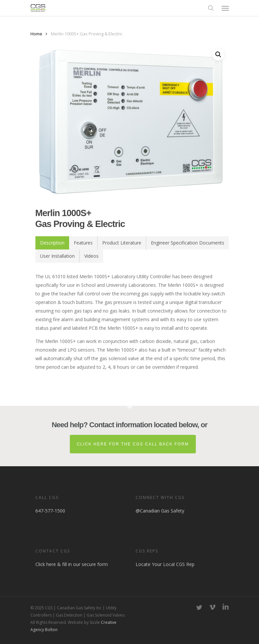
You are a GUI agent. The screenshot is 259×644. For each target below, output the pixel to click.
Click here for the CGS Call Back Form (133, 444)
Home (36, 34)
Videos (91, 256)
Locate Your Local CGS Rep (165, 564)
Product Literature (122, 243)
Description (52, 243)
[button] (225, 8)
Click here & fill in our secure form (72, 564)
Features (83, 243)
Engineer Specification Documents (188, 243)
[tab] (52, 243)
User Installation (57, 256)
